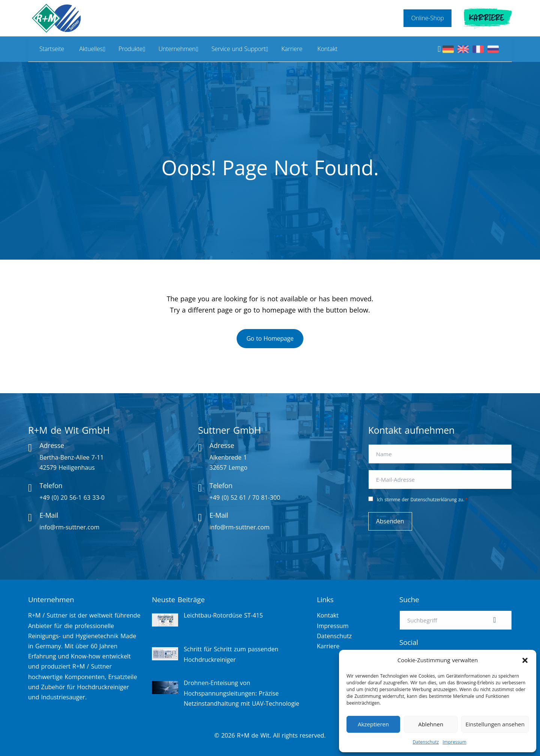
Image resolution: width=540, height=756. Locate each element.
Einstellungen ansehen (495, 724)
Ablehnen (431, 724)
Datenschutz (426, 742)
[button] (525, 660)
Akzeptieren (373, 724)
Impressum (454, 742)
